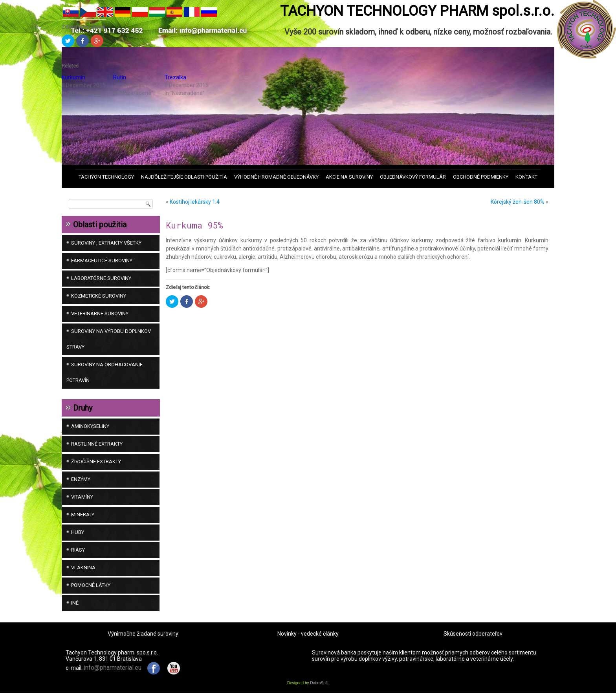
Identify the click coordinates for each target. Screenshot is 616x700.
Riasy (78, 550)
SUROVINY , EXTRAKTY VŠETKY (106, 243)
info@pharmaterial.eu (113, 675)
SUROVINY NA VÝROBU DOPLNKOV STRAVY (109, 339)
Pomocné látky (91, 585)
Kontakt (526, 177)
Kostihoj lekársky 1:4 (195, 202)
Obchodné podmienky (481, 177)
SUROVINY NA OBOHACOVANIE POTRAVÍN (104, 372)
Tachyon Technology (106, 177)
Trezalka (175, 77)
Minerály (83, 514)
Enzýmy (81, 479)
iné (75, 603)
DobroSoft (319, 690)
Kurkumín (73, 77)
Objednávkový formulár (413, 177)
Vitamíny (82, 497)
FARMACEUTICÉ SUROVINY (102, 260)
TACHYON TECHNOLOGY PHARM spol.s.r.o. (417, 11)
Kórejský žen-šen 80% (518, 202)
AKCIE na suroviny (349, 177)
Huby (78, 532)
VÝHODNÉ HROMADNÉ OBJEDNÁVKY (276, 177)
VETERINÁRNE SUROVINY (100, 313)
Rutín (120, 77)
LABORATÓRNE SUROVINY (101, 278)
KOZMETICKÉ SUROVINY (99, 296)
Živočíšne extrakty (96, 461)
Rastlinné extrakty (97, 444)
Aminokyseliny (90, 426)
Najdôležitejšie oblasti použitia (184, 177)
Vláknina (83, 567)
